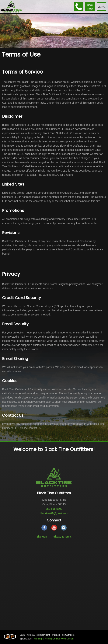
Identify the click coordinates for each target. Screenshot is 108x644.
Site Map (42, 537)
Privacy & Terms (62, 537)
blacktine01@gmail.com (54, 513)
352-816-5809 (54, 509)
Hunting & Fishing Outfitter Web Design (54, 639)
